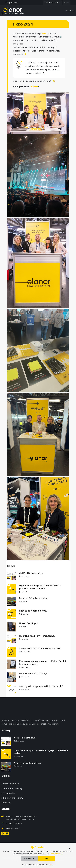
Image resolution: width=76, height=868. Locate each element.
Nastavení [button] (29, 859)
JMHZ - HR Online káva (31, 573)
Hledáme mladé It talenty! (33, 674)
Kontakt (6, 803)
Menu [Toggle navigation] (70, 11)
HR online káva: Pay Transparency (37, 636)
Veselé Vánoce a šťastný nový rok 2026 (40, 649)
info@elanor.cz (12, 3)
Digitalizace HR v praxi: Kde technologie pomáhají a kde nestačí (40, 587)
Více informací (57, 854)
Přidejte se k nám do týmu (33, 611)
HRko (44, 34)
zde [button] (52, 865)
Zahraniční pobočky (12, 788)
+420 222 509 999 (14, 824)
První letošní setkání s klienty (34, 598)
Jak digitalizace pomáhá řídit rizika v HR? (41, 686)
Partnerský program (12, 798)
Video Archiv (8, 793)
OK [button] (47, 859)
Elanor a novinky (10, 784)
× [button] (70, 849)
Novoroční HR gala (29, 623)
